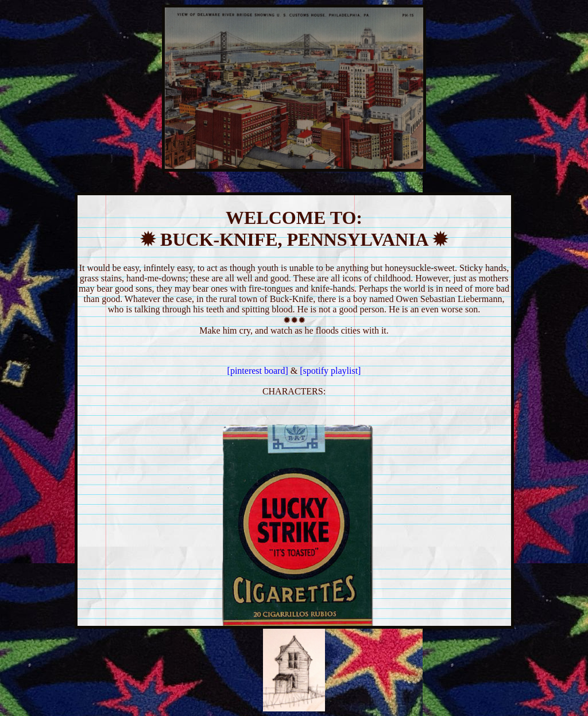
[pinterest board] (259, 371)
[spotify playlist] (330, 371)
